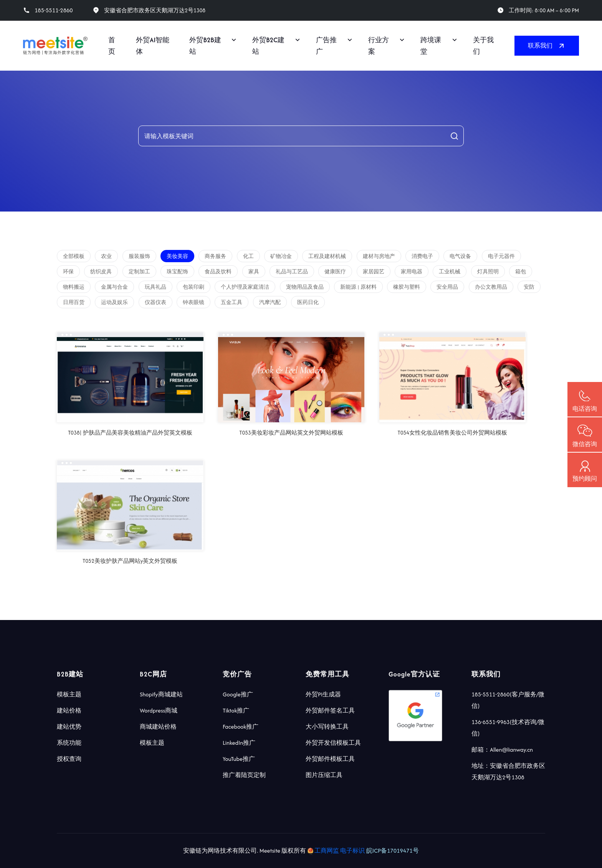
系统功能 (69, 743)
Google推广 (238, 694)
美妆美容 (177, 256)
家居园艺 (374, 272)
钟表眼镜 (193, 302)
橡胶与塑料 (407, 287)
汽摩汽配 (270, 302)
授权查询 (69, 759)
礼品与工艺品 (292, 272)
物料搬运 (74, 287)
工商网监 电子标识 (337, 851)
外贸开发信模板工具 (333, 743)
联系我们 (547, 46)
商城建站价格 (158, 727)
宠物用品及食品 (305, 287)
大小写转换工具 (327, 727)
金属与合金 (114, 287)
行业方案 (379, 46)
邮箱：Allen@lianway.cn (502, 750)
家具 (254, 272)
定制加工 (139, 272)
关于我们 (483, 46)
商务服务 (215, 256)
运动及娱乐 (114, 302)
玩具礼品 (155, 287)
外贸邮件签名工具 (330, 710)
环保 (68, 272)
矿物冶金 (281, 256)
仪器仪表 (155, 302)
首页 (112, 46)
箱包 (521, 272)
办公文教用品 (491, 287)
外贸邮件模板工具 (330, 759)
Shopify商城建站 (161, 694)
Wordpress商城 (159, 710)
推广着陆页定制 (244, 775)
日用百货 (74, 302)
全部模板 (74, 256)
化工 (248, 256)
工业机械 (450, 272)
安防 (529, 287)
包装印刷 (193, 287)
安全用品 (447, 287)
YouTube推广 (239, 759)
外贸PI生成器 (323, 694)
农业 (106, 256)
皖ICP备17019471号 (393, 851)
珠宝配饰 (177, 272)
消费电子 (422, 256)
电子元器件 (501, 256)
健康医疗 (335, 272)
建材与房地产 (379, 256)
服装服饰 (139, 256)
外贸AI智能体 (153, 46)
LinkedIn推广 (239, 743)
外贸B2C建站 (268, 46)
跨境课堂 (431, 46)
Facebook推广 (241, 727)
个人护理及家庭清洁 (245, 287)
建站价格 (69, 710)
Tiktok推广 (236, 710)
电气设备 (460, 256)
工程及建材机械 (327, 256)
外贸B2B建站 (205, 46)
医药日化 (308, 302)
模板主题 (69, 694)
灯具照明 (488, 272)
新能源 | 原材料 (358, 287)
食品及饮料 (218, 272)
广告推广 (326, 46)
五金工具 (232, 302)
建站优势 (69, 727)
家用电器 (412, 272)
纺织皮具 (101, 272)
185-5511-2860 (54, 10)
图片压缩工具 (324, 775)
